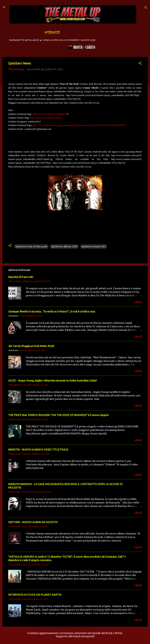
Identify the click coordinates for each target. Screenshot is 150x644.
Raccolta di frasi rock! (21, 277)
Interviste (52, 32)
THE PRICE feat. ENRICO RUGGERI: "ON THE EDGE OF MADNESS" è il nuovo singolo (58, 415)
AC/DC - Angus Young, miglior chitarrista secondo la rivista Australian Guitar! (53, 380)
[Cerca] (146, 8)
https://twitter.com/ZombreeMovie (46, 118)
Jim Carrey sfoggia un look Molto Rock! (31, 346)
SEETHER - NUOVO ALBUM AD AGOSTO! (33, 522)
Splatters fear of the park (31, 246)
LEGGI (138, 302)
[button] (140, 64)
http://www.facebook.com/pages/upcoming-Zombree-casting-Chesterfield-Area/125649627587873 (79, 125)
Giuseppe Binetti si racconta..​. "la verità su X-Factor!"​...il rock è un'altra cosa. (52, 311)
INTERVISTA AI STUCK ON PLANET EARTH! (35, 595)
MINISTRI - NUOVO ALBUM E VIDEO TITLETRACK (38, 450)
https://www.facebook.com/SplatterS (50, 114)
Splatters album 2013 (64, 246)
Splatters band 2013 (94, 246)
